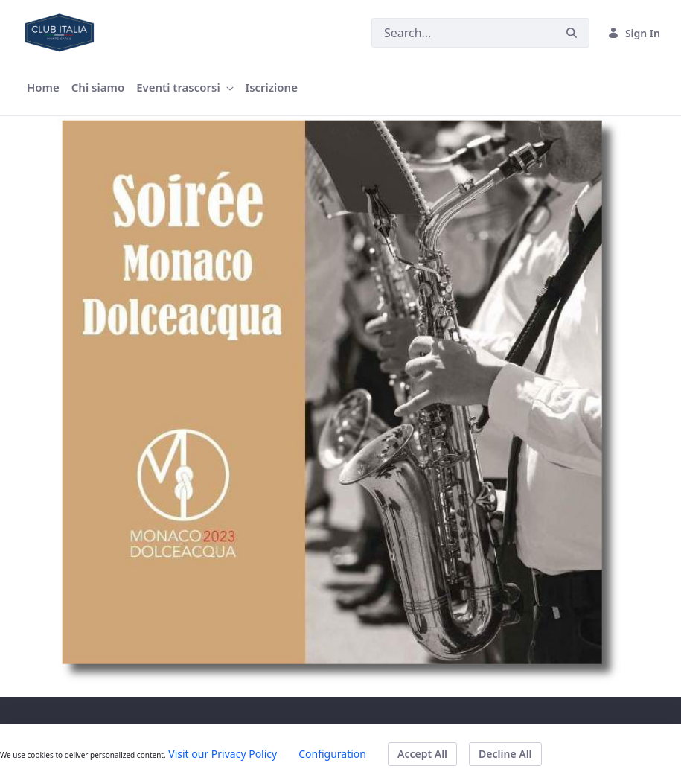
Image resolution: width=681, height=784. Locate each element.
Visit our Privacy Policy (223, 754)
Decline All (505, 754)
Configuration (332, 754)
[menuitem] (43, 87)
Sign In (634, 33)
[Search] (463, 33)
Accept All (422, 754)
